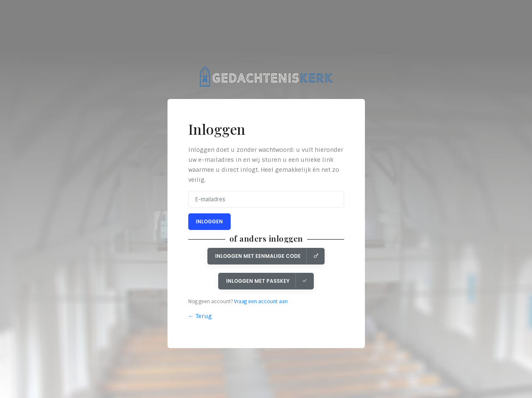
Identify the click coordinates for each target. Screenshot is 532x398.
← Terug (200, 316)
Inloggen (210, 221)
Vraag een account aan (261, 302)
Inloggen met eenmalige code (267, 256)
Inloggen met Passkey (267, 281)
